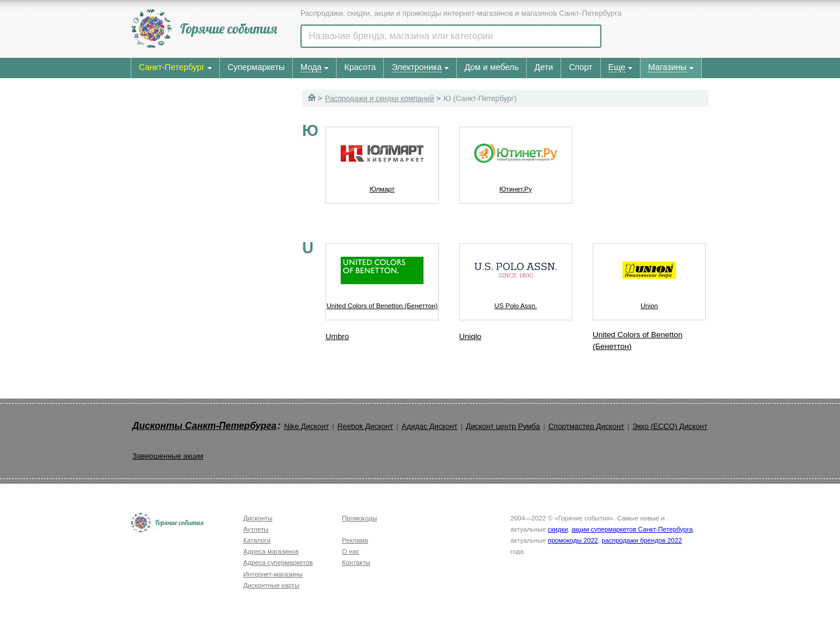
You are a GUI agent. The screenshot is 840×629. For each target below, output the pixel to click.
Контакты (356, 562)
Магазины (667, 67)
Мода (311, 67)
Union (649, 277)
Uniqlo (470, 336)
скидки (558, 529)
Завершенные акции (168, 456)
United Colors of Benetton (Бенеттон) (382, 277)
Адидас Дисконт (429, 426)
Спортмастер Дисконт (586, 426)
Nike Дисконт (307, 426)
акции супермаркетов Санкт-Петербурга (632, 529)
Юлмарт (382, 160)
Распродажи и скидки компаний (379, 98)
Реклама (355, 540)
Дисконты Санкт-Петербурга (204, 426)
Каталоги (257, 540)
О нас (351, 551)
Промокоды (359, 518)
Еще (617, 67)
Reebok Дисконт (365, 426)
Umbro (337, 336)
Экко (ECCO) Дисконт (670, 426)
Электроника (416, 67)
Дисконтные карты (271, 585)
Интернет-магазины (273, 574)
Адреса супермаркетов (278, 562)
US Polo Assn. (516, 277)
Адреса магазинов (271, 551)
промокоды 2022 (573, 540)
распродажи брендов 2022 (642, 540)
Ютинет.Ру (516, 160)
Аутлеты (256, 529)
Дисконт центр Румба (503, 426)
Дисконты (258, 518)
